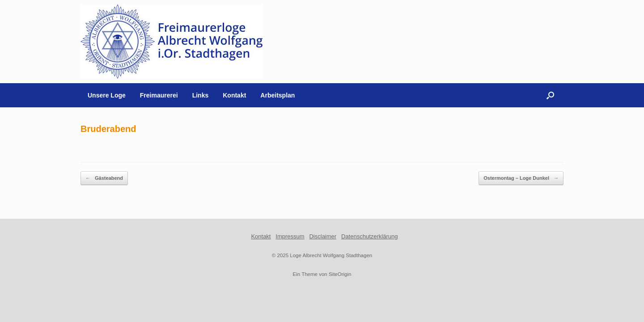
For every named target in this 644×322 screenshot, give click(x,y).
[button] (550, 95)
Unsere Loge (107, 95)
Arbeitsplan (278, 95)
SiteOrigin (340, 274)
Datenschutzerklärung (369, 236)
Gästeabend (104, 178)
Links (201, 95)
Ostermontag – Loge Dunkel (521, 178)
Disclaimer (323, 236)
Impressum (290, 236)
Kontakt (234, 95)
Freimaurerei (159, 95)
